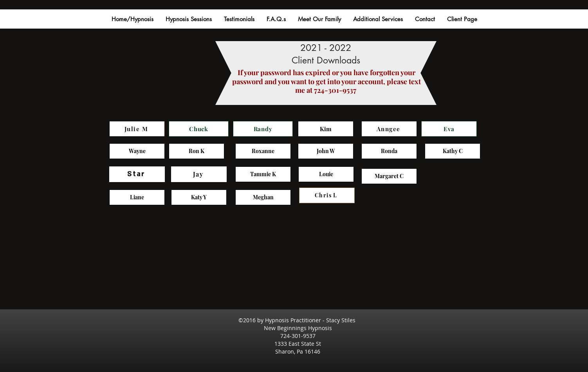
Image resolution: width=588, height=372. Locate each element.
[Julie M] (137, 129)
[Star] (137, 174)
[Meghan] (263, 197)
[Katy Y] (199, 197)
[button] (239, 19)
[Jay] (199, 174)
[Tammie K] (263, 174)
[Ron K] (197, 151)
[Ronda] (389, 151)
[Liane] (137, 197)
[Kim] (326, 129)
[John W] (326, 151)
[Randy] (263, 129)
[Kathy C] (453, 151)
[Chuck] (199, 129)
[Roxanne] (263, 151)
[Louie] (326, 174)
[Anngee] (389, 129)
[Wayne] (137, 151)
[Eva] (449, 129)
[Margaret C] (389, 176)
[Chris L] (327, 195)
